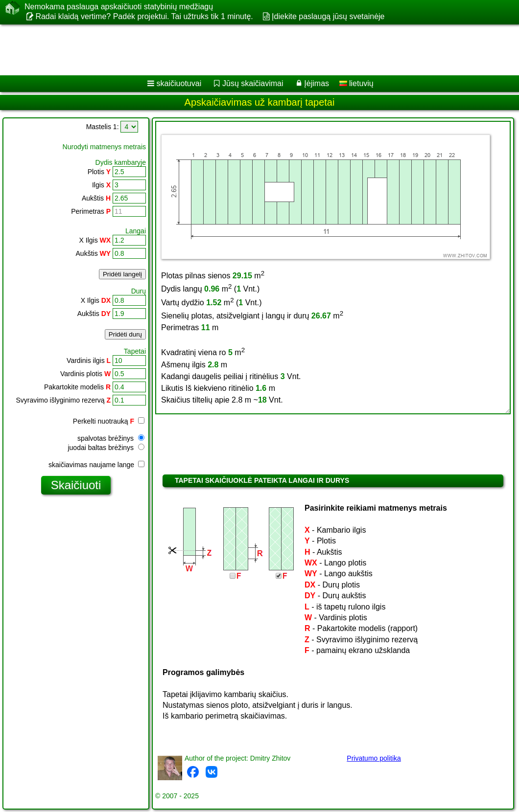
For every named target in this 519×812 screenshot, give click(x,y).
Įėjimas (317, 83)
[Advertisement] (250, 50)
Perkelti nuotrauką (109, 421)
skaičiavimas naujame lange (96, 465)
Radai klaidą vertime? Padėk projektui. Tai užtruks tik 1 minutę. (144, 16)
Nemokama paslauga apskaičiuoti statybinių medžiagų (119, 7)
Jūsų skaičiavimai (253, 83)
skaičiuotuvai (179, 83)
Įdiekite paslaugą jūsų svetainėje (328, 16)
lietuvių (356, 83)
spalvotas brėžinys (111, 438)
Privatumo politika (374, 758)
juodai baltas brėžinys (106, 448)
